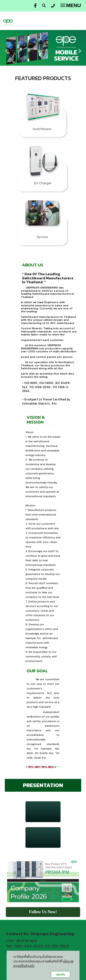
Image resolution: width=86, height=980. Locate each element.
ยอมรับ (61, 974)
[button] (6, 49)
